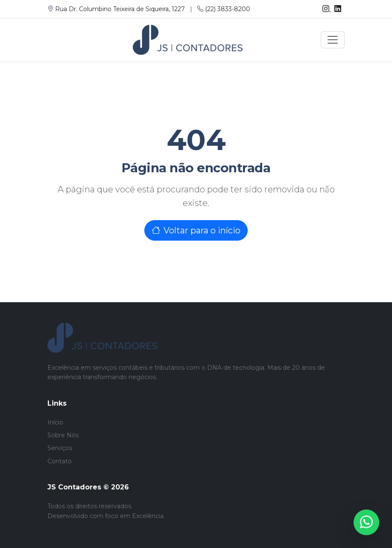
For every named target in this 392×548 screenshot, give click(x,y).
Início (55, 422)
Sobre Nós (63, 435)
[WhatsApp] (366, 522)
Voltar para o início (196, 230)
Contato (60, 461)
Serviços (60, 448)
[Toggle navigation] (333, 40)
